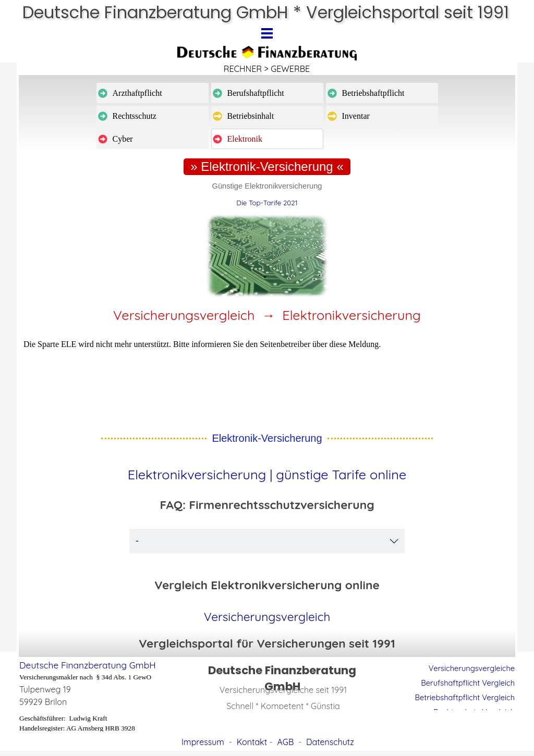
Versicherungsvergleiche (472, 668)
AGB (285, 742)
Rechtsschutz (135, 116)
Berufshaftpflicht (256, 93)
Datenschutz (330, 742)
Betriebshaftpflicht (373, 93)
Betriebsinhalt (251, 116)
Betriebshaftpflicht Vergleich (465, 697)
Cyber (123, 139)
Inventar (356, 116)
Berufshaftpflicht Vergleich (468, 683)
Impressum (203, 742)
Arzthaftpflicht (137, 93)
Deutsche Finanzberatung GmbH (88, 665)
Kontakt (252, 742)
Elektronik (245, 139)
